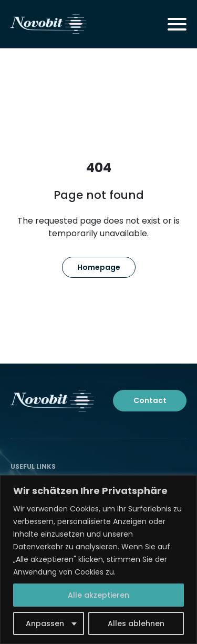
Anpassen (45, 623)
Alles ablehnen (136, 623)
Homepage (99, 267)
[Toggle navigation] (177, 24)
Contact (150, 400)
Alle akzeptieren (98, 595)
